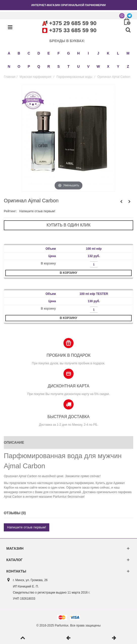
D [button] (39, 53)
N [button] (9, 66)
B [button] (19, 53)
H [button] (78, 53)
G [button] (69, 53)
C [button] (29, 53)
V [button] (88, 66)
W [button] (98, 66)
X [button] (108, 66)
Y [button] (118, 66)
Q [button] (39, 66)
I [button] (88, 53)
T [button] (69, 66)
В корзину (69, 273)
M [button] (128, 53)
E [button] (49, 53)
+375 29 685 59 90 (73, 23)
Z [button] (128, 66)
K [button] (108, 53)
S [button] (59, 66)
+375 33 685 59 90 (73, 30)
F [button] (59, 53)
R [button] (49, 66)
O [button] (19, 66)
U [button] (78, 66)
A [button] (9, 53)
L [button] (118, 53)
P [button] (29, 66)
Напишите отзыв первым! (37, 211)
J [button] (98, 53)
